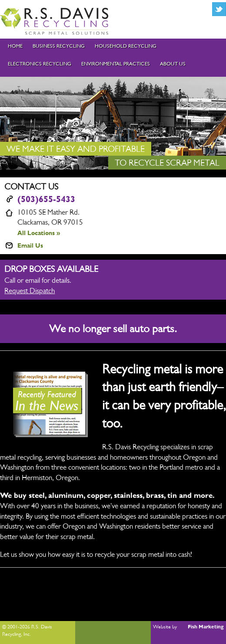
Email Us (30, 245)
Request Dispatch (30, 291)
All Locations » (39, 233)
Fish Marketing (206, 627)
